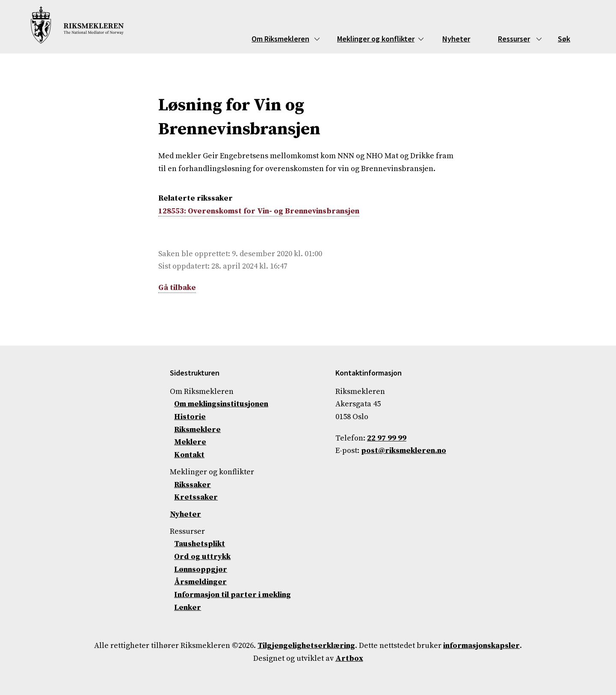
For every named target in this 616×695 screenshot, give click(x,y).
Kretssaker (196, 497)
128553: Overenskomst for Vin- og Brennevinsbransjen (259, 211)
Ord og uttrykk (202, 557)
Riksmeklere (197, 430)
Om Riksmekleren (280, 39)
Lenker (188, 608)
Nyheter (456, 39)
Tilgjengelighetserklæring (306, 646)
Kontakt (189, 455)
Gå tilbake (177, 288)
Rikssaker (192, 485)
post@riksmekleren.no (404, 451)
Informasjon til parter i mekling (232, 595)
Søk (564, 39)
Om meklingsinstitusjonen (221, 404)
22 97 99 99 (387, 438)
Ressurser (514, 39)
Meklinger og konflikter (376, 39)
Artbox (349, 658)
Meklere (190, 442)
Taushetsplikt (200, 544)
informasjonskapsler (481, 646)
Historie (190, 417)
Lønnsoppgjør (201, 569)
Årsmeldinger (200, 582)
